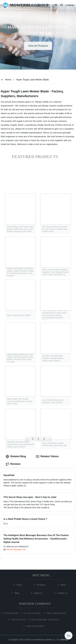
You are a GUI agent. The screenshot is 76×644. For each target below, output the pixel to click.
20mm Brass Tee (18, 620)
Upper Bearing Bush (35, 626)
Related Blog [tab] (16, 457)
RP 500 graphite (11, 613)
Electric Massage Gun (16, 549)
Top (69, 635)
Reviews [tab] (13, 464)
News (63, 585)
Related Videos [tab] (47, 457)
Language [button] (70, 5)
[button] (56, 5)
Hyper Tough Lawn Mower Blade (32, 80)
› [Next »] (49, 439)
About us (39, 593)
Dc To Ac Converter (32, 613)
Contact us (63, 593)
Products (42, 585)
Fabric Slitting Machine (56, 613)
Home (8, 80)
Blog (18, 593)
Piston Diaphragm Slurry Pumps (45, 620)
